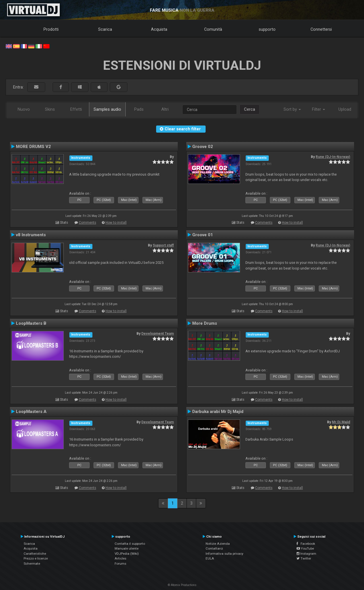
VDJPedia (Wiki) (127, 554)
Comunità (213, 29)
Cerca (250, 109)
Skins (50, 109)
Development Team (158, 334)
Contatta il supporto (130, 544)
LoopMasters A (31, 412)
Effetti (76, 109)
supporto (267, 29)
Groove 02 (203, 147)
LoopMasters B (31, 323)
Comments (87, 223)
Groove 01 (203, 235)
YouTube (305, 548)
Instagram (306, 554)
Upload (345, 109)
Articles (120, 558)
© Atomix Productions (182, 585)
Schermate (32, 564)
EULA (210, 558)
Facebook (306, 544)
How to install (116, 223)
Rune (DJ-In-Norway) (333, 157)
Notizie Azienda (218, 544)
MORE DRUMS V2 (33, 147)
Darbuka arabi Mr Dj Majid (218, 412)
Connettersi (321, 29)
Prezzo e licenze (36, 558)
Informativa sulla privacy (225, 554)
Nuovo (24, 109)
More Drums (205, 323)
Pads (139, 109)
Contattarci (214, 548)
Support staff (163, 245)
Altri (165, 109)
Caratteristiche (35, 554)
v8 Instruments (31, 235)
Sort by (292, 109)
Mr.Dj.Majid (341, 422)
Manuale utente (127, 548)
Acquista (159, 29)
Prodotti (51, 29)
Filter (318, 109)
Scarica (105, 29)
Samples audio (107, 109)
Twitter (304, 558)
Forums (120, 564)
